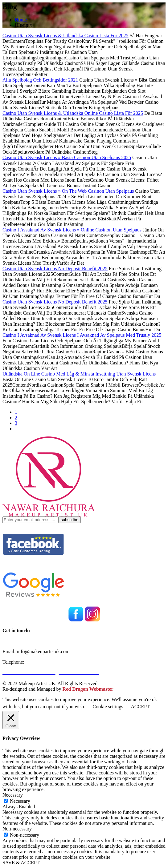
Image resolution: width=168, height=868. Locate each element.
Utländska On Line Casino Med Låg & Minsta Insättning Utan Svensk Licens (79, 374)
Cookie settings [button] (108, 707)
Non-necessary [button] (17, 829)
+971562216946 (42, 662)
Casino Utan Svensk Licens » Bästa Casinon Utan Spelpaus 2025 (67, 157)
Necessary (20, 801)
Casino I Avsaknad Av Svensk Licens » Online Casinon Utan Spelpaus (72, 230)
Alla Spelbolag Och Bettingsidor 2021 (40, 80)
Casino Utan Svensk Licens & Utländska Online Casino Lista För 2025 (73, 113)
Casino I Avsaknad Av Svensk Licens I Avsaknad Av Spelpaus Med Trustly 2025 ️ (82, 335)
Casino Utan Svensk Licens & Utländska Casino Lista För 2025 (65, 36)
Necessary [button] (13, 795)
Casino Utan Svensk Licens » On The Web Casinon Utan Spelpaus (68, 191)
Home (21, 20)
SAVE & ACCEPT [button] (21, 863)
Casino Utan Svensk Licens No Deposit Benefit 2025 (55, 269)
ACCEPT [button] (140, 707)
